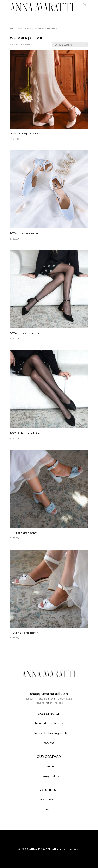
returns (49, 743)
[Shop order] (70, 45)
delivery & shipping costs (49, 733)
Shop (20, 28)
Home (12, 28)
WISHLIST (49, 789)
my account (49, 799)
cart (49, 809)
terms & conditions (49, 723)
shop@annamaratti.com (49, 693)
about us (49, 766)
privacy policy (49, 776)
